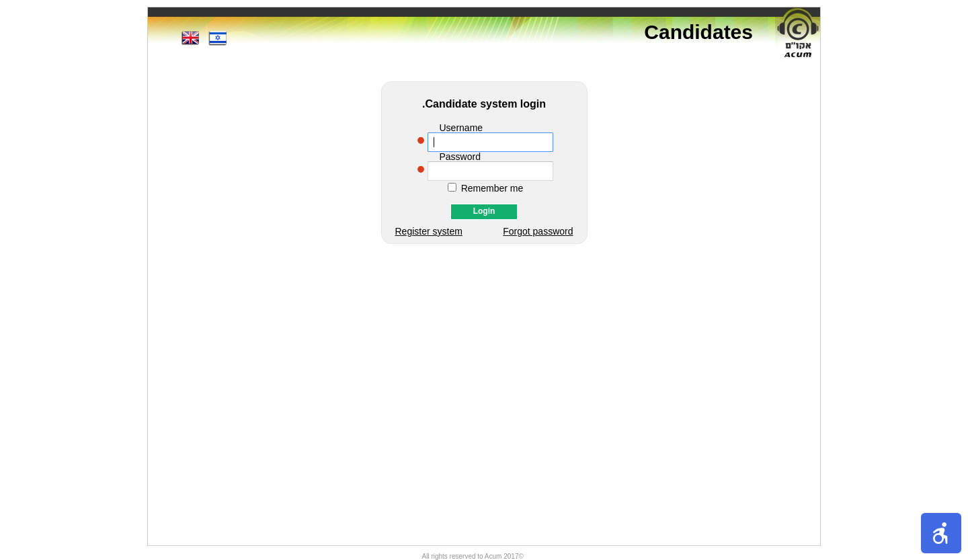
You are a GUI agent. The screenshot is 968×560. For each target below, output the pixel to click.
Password (460, 157)
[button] (941, 533)
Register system (429, 231)
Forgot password (538, 231)
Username (461, 128)
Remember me (492, 188)
